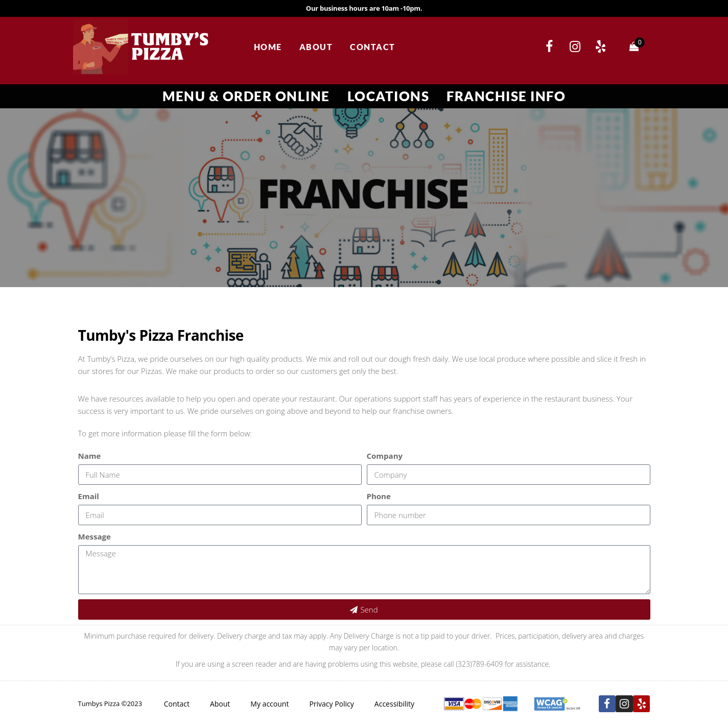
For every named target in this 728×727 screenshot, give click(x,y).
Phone (379, 496)
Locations (389, 96)
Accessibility (394, 704)
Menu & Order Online (246, 96)
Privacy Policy (331, 704)
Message (95, 536)
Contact (373, 47)
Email (89, 496)
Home (268, 47)
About (316, 47)
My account (269, 704)
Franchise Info (506, 96)
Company (385, 456)
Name (90, 456)
